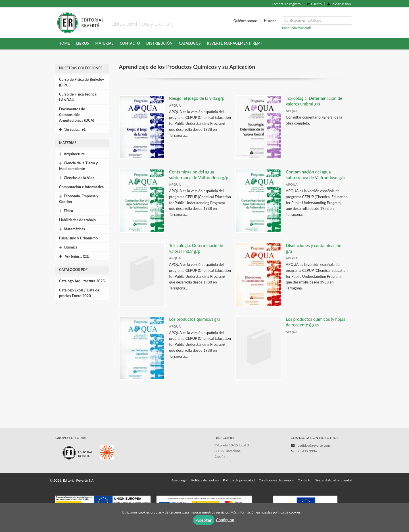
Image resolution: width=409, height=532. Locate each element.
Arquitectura (72, 154)
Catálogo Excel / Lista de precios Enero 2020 (79, 293)
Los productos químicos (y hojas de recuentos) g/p (315, 322)
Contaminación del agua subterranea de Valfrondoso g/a (315, 175)
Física (66, 211)
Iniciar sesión (339, 4)
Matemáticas (72, 229)
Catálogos (190, 43)
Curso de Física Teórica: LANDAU (78, 97)
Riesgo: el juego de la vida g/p (197, 98)
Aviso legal (179, 480)
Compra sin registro (286, 4)
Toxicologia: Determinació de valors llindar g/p (196, 248)
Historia (270, 21)
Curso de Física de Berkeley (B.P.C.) (82, 82)
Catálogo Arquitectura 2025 (82, 281)
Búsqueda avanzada (297, 28)
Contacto (130, 43)
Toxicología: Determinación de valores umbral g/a (314, 101)
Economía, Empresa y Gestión (79, 198)
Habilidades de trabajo (77, 220)
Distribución (159, 43)
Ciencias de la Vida (77, 178)
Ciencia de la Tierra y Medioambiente (78, 165)
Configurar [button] (225, 520)
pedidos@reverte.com (314, 445)
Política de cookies (205, 480)
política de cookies (287, 512)
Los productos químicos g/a (195, 319)
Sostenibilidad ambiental (333, 480)
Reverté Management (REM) (234, 43)
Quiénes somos (246, 21)
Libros (83, 43)
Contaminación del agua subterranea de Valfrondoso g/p (199, 175)
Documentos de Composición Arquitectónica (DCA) (77, 115)
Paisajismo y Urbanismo (78, 238)
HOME (64, 43)
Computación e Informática (81, 187)
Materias (105, 43)
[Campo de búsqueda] (317, 21)
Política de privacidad (239, 480)
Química (68, 247)
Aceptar (204, 520)
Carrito (314, 4)
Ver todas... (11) (74, 256)
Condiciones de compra (276, 480)
